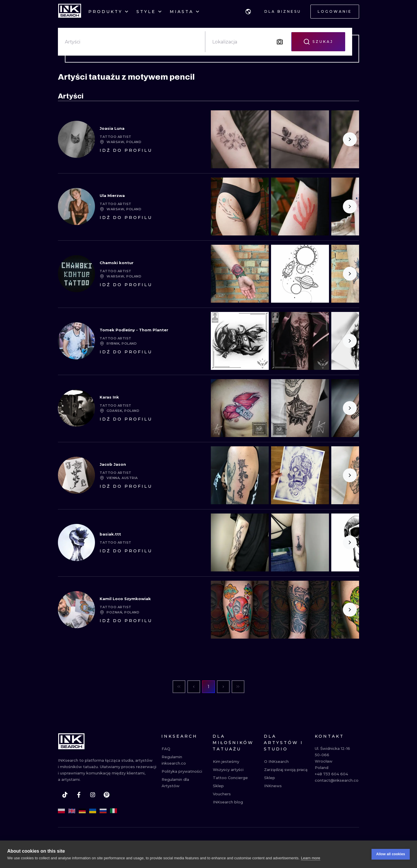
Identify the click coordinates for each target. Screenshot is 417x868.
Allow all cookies (391, 854)
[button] (248, 12)
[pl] (61, 811)
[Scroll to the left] (220, 408)
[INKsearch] (70, 12)
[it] (114, 811)
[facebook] (79, 795)
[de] (82, 811)
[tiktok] (65, 795)
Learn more (310, 858)
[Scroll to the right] (350, 139)
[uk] (93, 811)
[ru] (103, 811)
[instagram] (93, 795)
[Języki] (248, 12)
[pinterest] (107, 795)
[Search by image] (280, 42)
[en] (72, 811)
